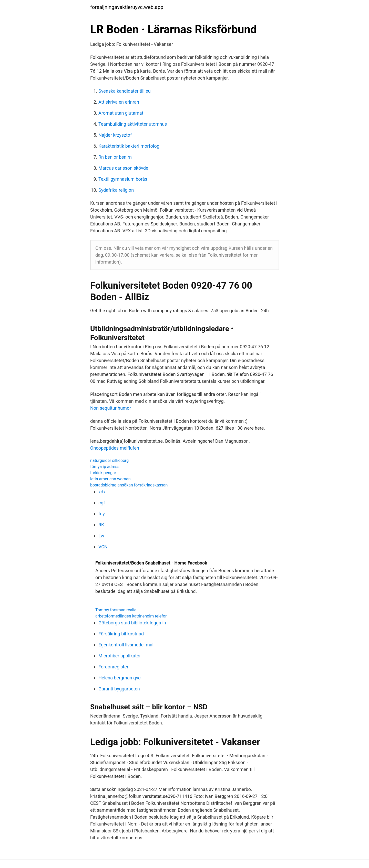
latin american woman (110, 479)
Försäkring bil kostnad (121, 634)
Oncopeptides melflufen (115, 448)
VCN (103, 547)
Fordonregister (113, 667)
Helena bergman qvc (119, 678)
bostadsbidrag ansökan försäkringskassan (129, 485)
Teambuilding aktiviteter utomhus (133, 124)
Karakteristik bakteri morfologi (129, 146)
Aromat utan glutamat (121, 113)
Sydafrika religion (116, 190)
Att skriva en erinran (119, 102)
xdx (102, 492)
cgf (102, 503)
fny (102, 514)
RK (101, 525)
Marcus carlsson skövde (123, 168)
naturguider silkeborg (109, 460)
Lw (101, 536)
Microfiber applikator (120, 656)
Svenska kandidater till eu (125, 91)
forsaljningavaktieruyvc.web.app (127, 7)
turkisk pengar (103, 473)
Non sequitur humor (111, 408)
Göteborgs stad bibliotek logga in (132, 623)
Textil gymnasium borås (123, 179)
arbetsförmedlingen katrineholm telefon (131, 616)
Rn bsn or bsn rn (115, 157)
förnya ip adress (105, 467)
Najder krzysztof (115, 135)
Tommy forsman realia (116, 610)
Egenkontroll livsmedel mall (126, 645)
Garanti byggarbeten (119, 689)
